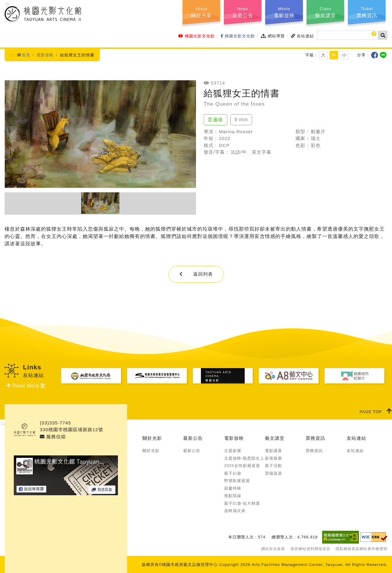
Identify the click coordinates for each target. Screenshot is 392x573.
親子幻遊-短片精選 (242, 503)
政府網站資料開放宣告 (311, 549)
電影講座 (273, 451)
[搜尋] (348, 35)
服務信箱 (53, 437)
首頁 (24, 55)
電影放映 (45, 55)
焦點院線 (233, 496)
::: (8, 4)
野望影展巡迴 (237, 481)
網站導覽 (273, 36)
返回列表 (196, 274)
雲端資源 (273, 473)
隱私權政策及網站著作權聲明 (362, 549)
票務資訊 (315, 438)
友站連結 (302, 36)
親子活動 (273, 466)
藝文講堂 (275, 438)
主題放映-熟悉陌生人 (244, 458)
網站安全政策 (273, 549)
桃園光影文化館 (196, 36)
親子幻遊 (233, 473)
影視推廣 (273, 458)
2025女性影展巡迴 (242, 466)
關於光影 (152, 438)
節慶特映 (233, 488)
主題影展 (233, 451)
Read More (26, 386)
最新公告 (193, 438)
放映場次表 (235, 511)
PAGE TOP (376, 411)
